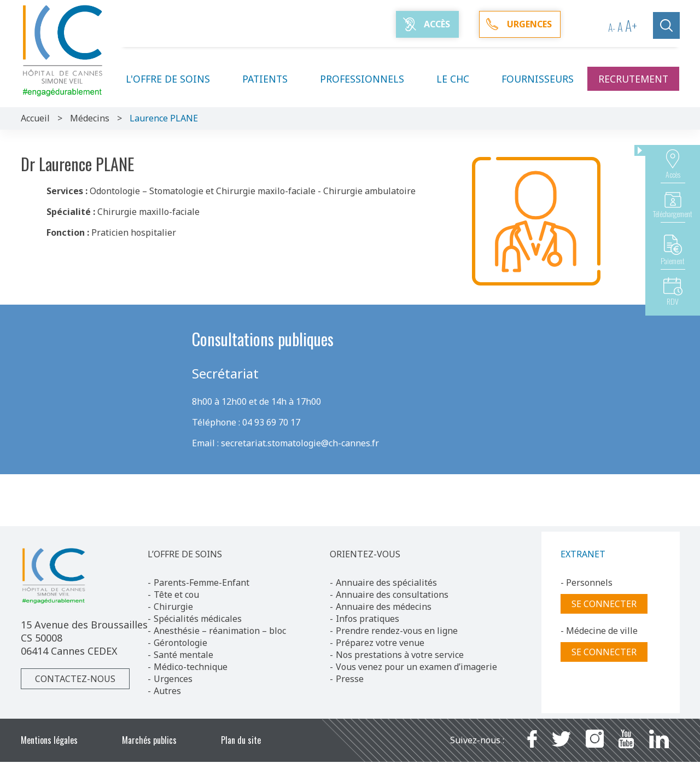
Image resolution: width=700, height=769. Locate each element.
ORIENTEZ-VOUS (365, 554)
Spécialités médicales (198, 619)
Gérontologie (180, 643)
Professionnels (369, 79)
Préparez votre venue (380, 643)
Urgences (173, 679)
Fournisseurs (538, 79)
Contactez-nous (75, 679)
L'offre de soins (174, 79)
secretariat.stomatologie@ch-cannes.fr (300, 443)
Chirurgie (173, 607)
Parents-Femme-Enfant (202, 582)
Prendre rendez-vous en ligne (397, 631)
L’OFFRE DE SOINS (185, 554)
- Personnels (587, 582)
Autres (167, 691)
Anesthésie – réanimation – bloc (220, 631)
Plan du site (241, 740)
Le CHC (459, 79)
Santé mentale (183, 655)
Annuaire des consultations (392, 595)
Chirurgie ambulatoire (369, 191)
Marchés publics (149, 740)
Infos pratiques (367, 619)
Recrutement (633, 79)
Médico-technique (191, 667)
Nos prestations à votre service (400, 655)
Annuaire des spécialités (386, 582)
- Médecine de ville (599, 631)
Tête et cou (176, 595)
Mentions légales (49, 740)
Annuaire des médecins (384, 607)
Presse (350, 679)
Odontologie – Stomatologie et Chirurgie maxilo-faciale (203, 191)
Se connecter (604, 604)
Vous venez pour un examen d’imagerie (416, 667)
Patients (272, 79)
